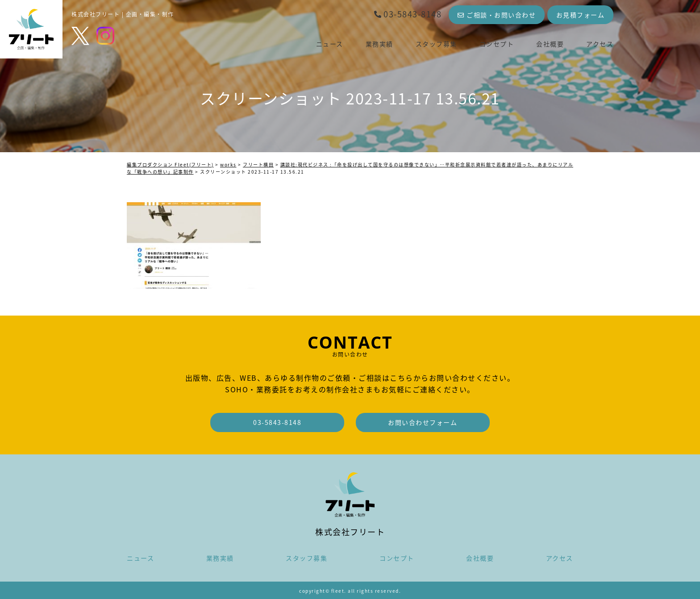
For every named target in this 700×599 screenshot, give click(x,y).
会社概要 (550, 44)
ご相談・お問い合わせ (497, 15)
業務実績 (379, 44)
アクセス (600, 44)
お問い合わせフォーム (423, 422)
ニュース (330, 44)
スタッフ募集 (436, 44)
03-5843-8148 (408, 14)
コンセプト (497, 44)
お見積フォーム (581, 15)
